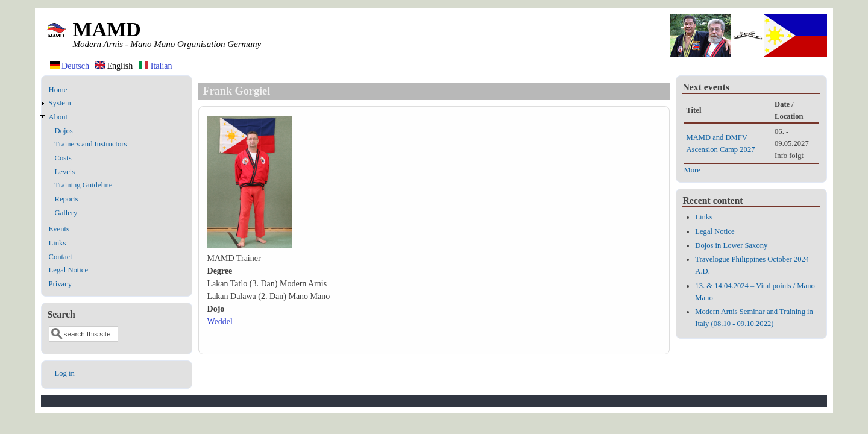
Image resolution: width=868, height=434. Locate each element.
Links (58, 243)
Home (58, 90)
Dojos (64, 131)
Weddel (220, 322)
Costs (63, 158)
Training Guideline (84, 185)
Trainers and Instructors (91, 144)
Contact (61, 257)
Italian (155, 66)
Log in (65, 373)
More (692, 170)
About (58, 117)
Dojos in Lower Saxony (731, 245)
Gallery (66, 213)
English (114, 66)
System (60, 103)
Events (59, 229)
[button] (250, 246)
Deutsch (70, 66)
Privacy (60, 284)
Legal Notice (68, 270)
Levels (65, 172)
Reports (67, 199)
